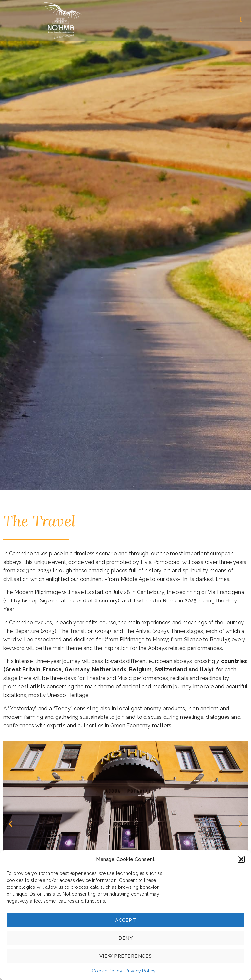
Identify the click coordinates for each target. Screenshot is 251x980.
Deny (125, 938)
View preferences (126, 956)
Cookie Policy (107, 971)
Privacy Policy (141, 971)
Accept (125, 920)
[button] (241, 859)
